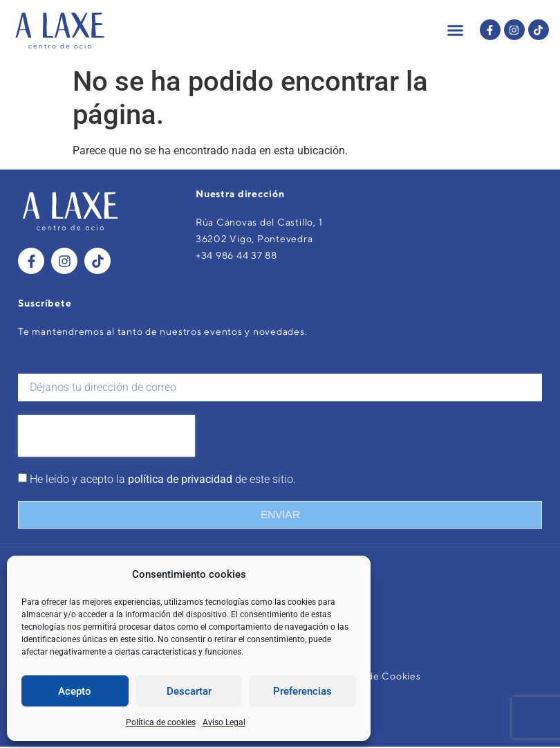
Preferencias (302, 691)
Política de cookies (161, 722)
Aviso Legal (224, 722)
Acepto (75, 691)
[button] (456, 30)
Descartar (189, 691)
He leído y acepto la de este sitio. (163, 481)
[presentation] (106, 437)
